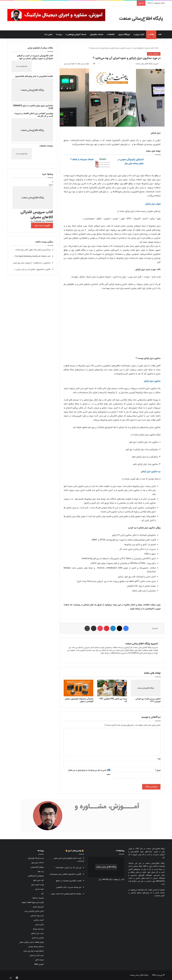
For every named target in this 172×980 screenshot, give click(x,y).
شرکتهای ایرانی (138, 48)
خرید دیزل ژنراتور (37, 933)
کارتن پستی (39, 924)
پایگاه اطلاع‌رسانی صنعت (155, 849)
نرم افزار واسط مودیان (36, 947)
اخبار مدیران (140, 34)
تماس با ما (48, 34)
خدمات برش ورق (38, 863)
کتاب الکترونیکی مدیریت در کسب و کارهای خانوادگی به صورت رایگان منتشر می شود (35, 57)
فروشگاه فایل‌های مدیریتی (141, 875)
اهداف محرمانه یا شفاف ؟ (82, 159)
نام (159, 759)
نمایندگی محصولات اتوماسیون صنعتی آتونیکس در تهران (79, 700)
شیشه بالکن (39, 960)
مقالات (152, 34)
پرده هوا (41, 871)
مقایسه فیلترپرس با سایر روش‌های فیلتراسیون (34, 76)
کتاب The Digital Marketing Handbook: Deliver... (32, 256)
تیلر (42, 894)
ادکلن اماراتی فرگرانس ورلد (34, 911)
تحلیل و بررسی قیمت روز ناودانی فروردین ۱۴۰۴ (148, 700)
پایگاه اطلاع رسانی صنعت (139, 975)
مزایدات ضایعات (46, 146)
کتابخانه (111, 34)
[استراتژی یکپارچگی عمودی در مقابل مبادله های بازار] (153, 163)
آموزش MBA (39, 964)
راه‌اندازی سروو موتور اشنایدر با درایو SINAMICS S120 (33, 107)
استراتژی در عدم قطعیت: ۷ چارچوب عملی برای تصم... (31, 263)
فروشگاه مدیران (124, 34)
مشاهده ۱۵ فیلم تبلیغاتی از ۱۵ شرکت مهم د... (65, 894)
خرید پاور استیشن (37, 916)
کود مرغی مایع (38, 880)
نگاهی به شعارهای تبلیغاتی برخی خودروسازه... (65, 874)
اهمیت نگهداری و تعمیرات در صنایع (69, 881)
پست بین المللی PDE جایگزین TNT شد (113, 700)
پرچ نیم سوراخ (38, 929)
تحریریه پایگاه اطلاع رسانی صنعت (147, 64)
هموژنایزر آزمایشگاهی (36, 876)
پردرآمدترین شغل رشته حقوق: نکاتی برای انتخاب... (32, 250)
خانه (160, 34)
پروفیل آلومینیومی (37, 867)
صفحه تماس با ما (158, 893)
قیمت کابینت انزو (38, 885)
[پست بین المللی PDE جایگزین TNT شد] (112, 688)
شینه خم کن (39, 889)
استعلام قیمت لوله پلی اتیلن (34, 951)
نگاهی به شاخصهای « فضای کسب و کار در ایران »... (32, 269)
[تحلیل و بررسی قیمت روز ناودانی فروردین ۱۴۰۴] (146, 688)
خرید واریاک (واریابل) (36, 858)
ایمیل (158, 770)
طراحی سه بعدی (38, 938)
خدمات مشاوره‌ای (97, 34)
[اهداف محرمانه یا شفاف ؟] (103, 163)
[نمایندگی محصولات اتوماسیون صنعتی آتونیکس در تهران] (78, 688)
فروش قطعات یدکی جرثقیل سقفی (32, 942)
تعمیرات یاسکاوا (38, 898)
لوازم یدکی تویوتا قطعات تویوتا (33, 902)
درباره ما (59, 34)
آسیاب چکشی (39, 920)
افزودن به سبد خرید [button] (42, 225)
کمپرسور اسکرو (38, 907)
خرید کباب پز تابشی (37, 955)
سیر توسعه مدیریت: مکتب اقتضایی (69, 887)
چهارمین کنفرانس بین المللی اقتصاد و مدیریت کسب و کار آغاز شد (34, 115)
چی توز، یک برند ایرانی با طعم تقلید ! (68, 868)
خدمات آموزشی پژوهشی (77, 34)
